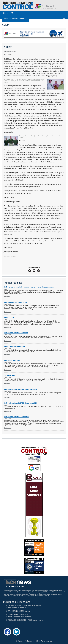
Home (6, 13)
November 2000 (8, 51)
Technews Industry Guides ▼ (15, 19)
